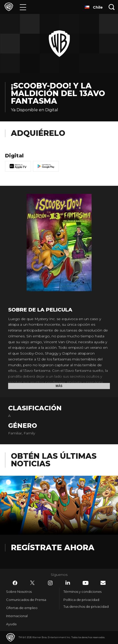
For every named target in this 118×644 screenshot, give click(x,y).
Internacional (17, 616)
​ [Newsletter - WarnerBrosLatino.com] (103, 583)
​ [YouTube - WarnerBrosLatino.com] (86, 583)
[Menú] (23, 7)
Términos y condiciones (82, 592)
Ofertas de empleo (22, 608)
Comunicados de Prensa (26, 600)
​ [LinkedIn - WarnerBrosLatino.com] (68, 583)
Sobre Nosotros (19, 592)
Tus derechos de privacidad (86, 606)
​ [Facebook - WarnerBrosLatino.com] (15, 583)
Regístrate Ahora (53, 548)
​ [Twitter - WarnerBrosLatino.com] (32, 583)
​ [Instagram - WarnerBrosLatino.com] (50, 583)
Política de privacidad (81, 600)
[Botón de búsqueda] (112, 7)
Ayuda (11, 624)
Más (59, 386)
